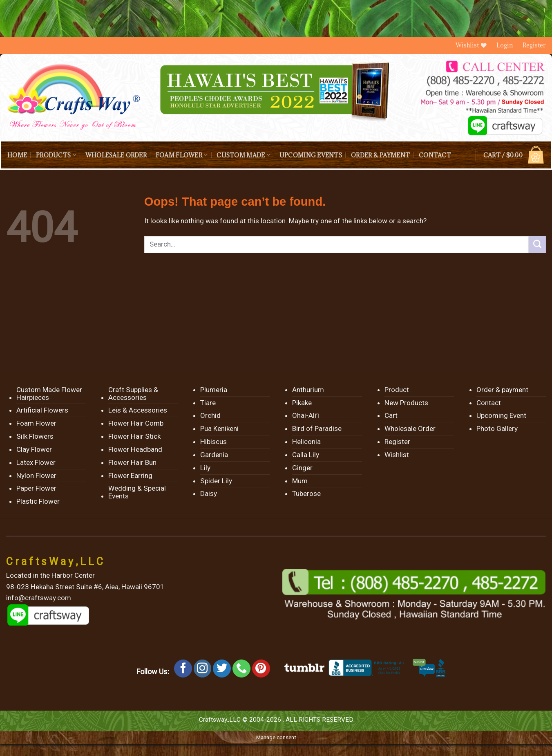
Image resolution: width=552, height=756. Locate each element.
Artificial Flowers (42, 410)
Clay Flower (34, 449)
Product (397, 390)
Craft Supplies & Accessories (133, 394)
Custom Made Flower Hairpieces (49, 394)
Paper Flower (36, 488)
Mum (300, 481)
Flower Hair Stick (134, 436)
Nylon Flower (36, 476)
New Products (406, 403)
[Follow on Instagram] (203, 669)
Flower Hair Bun (132, 462)
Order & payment (380, 155)
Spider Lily (216, 481)
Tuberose (306, 494)
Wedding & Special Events (137, 492)
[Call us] (241, 669)
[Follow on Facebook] (183, 669)
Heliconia (306, 442)
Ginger (302, 468)
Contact (435, 155)
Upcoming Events (311, 155)
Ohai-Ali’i (306, 415)
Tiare (208, 403)
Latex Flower (36, 462)
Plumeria (214, 390)
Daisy (209, 494)
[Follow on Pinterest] (261, 669)
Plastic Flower (38, 501)
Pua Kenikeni (219, 428)
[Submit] (537, 245)
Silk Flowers (35, 436)
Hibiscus (213, 442)
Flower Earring (130, 476)
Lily (205, 468)
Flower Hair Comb (136, 423)
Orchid (210, 415)
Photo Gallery (497, 428)
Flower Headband (135, 449)
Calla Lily (306, 455)
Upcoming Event (501, 415)
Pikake (302, 403)
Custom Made (243, 155)
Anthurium (308, 390)
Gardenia (214, 455)
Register (534, 45)
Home (17, 155)
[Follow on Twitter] (222, 669)
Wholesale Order (116, 155)
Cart (391, 415)
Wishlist (397, 455)
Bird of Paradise (317, 428)
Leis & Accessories (138, 410)
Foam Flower (182, 155)
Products (56, 155)
